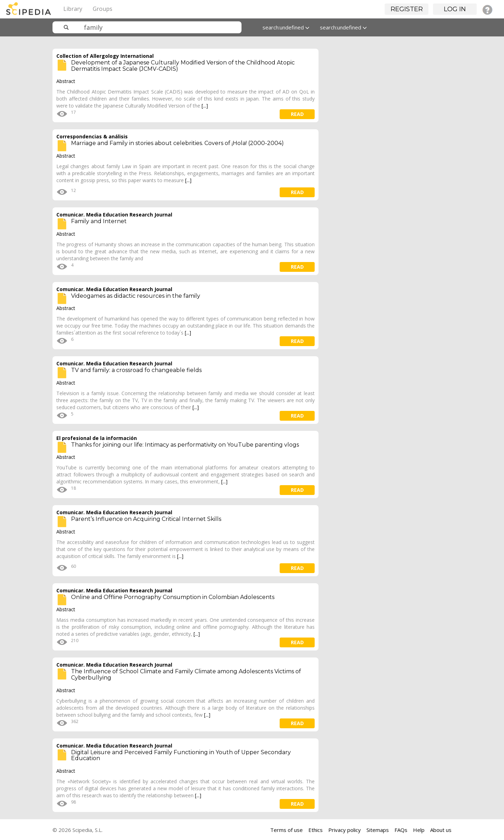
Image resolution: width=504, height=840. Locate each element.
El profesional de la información (97, 438)
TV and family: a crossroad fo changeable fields (136, 370)
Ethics (316, 830)
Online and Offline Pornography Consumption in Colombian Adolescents (173, 597)
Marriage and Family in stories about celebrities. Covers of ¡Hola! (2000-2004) (177, 143)
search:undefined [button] (286, 27)
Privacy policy (345, 830)
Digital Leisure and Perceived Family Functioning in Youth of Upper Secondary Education (181, 755)
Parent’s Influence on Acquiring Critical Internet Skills (146, 519)
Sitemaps (378, 830)
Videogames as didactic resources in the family (136, 296)
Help (419, 830)
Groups (103, 9)
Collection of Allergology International (105, 56)
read (297, 114)
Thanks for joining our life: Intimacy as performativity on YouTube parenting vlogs (185, 445)
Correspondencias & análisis (92, 136)
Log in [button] (455, 9)
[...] (205, 106)
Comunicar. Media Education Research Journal (114, 215)
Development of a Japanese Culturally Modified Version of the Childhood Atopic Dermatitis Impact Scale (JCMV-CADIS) (183, 66)
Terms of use (286, 830)
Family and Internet (99, 221)
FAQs (401, 830)
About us (441, 830)
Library (73, 9)
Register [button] (407, 9)
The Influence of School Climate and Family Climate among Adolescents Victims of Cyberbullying (186, 674)
